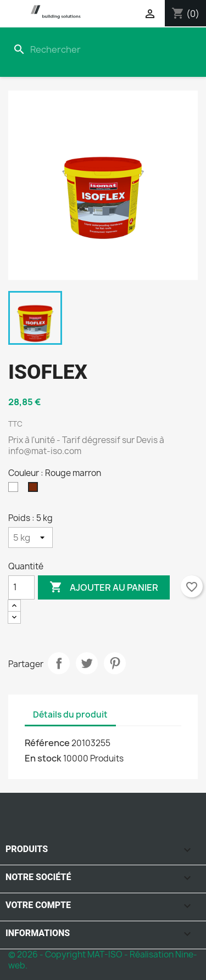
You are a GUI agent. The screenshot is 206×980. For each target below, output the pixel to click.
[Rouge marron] (35, 490)
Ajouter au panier (104, 587)
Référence (47, 743)
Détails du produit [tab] (70, 715)
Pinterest (115, 663)
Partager (59, 663)
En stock (43, 758)
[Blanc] (15, 490)
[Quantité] (21, 587)
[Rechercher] (82, 49)
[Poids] (30, 537)
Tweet (87, 663)
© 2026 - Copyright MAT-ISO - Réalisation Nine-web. (103, 960)
